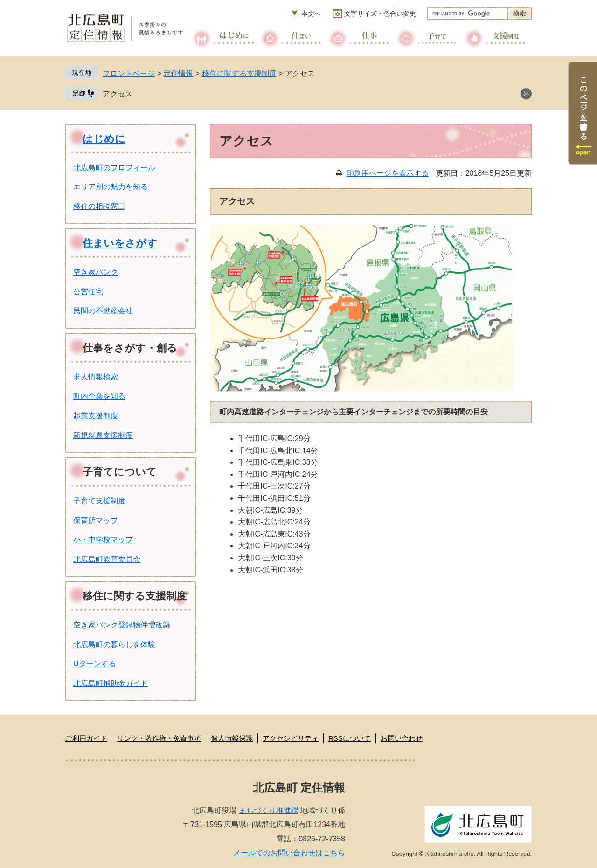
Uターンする (95, 664)
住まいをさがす (120, 243)
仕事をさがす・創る (130, 348)
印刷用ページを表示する (388, 173)
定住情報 (178, 73)
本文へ (311, 14)
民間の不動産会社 (103, 311)
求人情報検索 (96, 377)
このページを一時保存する (584, 104)
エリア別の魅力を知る (111, 187)
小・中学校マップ (103, 540)
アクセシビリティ (291, 738)
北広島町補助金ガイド (111, 683)
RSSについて (350, 738)
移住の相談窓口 (99, 206)
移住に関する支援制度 (239, 73)
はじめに (104, 139)
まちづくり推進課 (269, 810)
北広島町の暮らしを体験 (114, 644)
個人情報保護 (232, 738)
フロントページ (129, 73)
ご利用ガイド (86, 738)
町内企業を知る (99, 396)
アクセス (118, 94)
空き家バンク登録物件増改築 (122, 625)
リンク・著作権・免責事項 (159, 738)
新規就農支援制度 (103, 435)
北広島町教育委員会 (107, 559)
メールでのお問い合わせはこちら (289, 853)
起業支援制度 (96, 416)
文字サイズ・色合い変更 (380, 14)
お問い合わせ (402, 738)
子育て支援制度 (99, 501)
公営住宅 (88, 292)
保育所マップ (96, 520)
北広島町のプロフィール (114, 168)
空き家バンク (96, 272)
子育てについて (120, 472)
